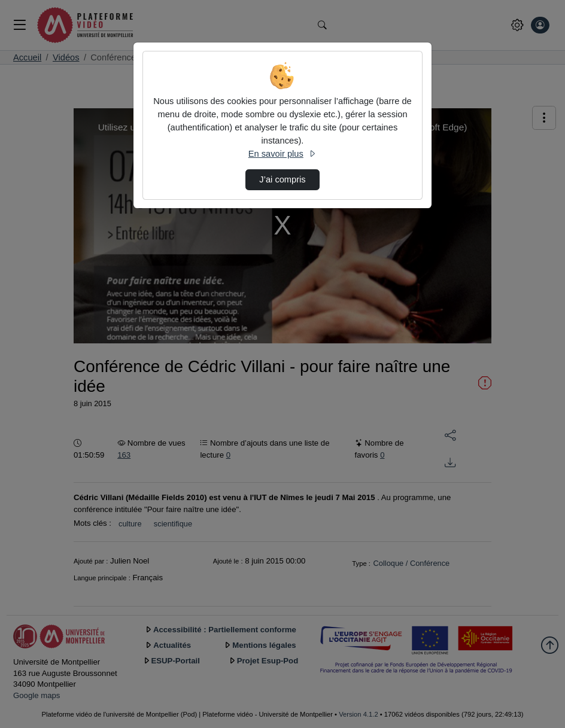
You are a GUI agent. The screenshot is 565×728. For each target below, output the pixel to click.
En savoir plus (282, 154)
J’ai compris (282, 179)
